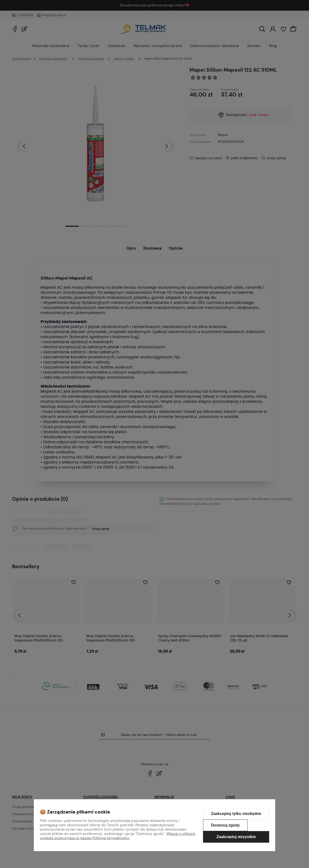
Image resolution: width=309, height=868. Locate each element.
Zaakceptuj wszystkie (236, 837)
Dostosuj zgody (225, 825)
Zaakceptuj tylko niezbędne (236, 814)
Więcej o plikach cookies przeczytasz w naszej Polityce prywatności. (118, 836)
